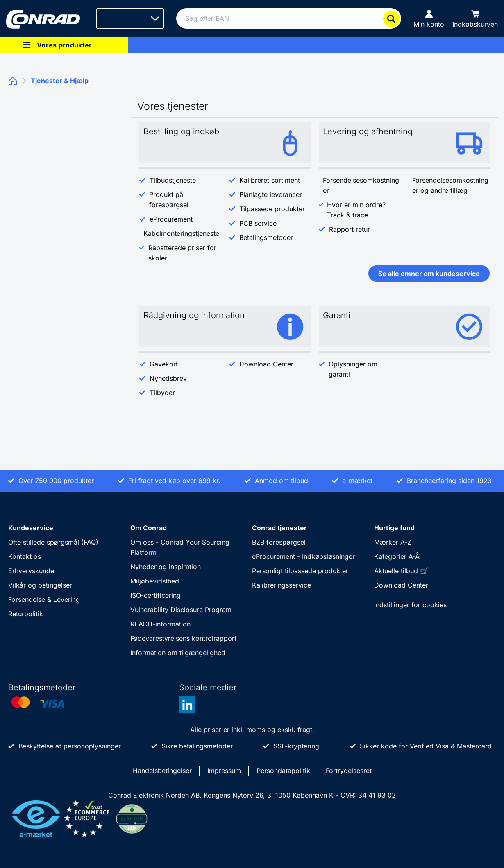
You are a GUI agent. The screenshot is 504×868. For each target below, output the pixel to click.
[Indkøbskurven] (475, 18)
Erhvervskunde (31, 571)
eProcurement (171, 219)
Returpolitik (26, 614)
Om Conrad (149, 528)
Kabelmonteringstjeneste (181, 233)
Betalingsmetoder (266, 237)
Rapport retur (350, 229)
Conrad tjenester (279, 528)
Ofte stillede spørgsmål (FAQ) (53, 542)
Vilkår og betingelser (40, 585)
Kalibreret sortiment (270, 180)
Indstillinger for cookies (410, 605)
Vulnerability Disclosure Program (181, 610)
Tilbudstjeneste (173, 180)
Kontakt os (25, 556)
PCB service (258, 223)
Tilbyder (162, 393)
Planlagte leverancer (271, 194)
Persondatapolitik (283, 771)
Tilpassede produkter (272, 209)
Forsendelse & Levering (44, 599)
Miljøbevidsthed (155, 581)
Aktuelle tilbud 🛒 (401, 571)
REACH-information (160, 624)
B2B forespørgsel (279, 542)
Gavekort (164, 364)
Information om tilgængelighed (178, 653)
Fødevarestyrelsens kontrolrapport (183, 638)
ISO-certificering (156, 595)
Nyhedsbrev (169, 378)
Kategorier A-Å (397, 556)
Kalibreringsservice (282, 585)
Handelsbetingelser (162, 771)
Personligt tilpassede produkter (300, 571)
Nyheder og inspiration (166, 567)
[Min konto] (429, 18)
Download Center (266, 364)
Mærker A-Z (393, 542)
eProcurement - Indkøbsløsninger (303, 556)
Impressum (224, 771)
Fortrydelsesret (349, 771)
